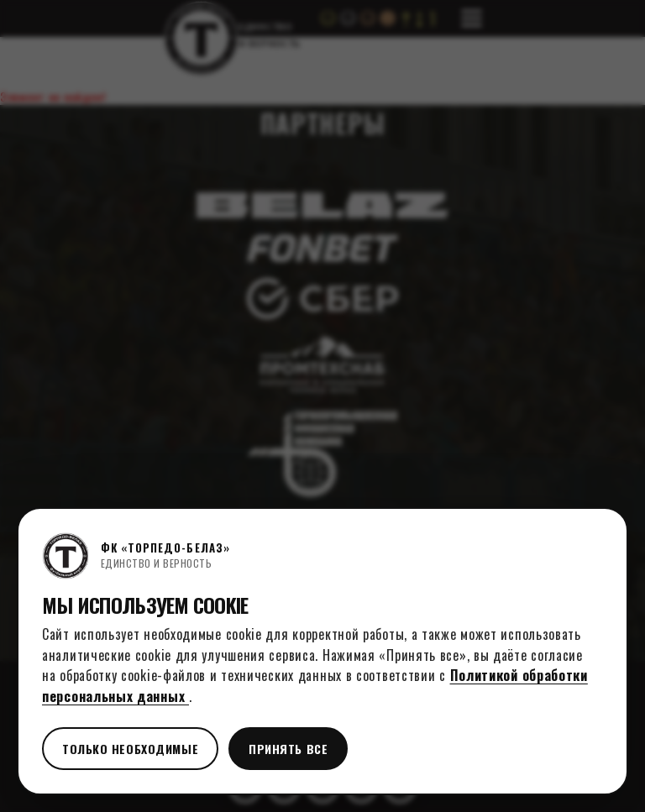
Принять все (288, 749)
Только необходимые (130, 749)
